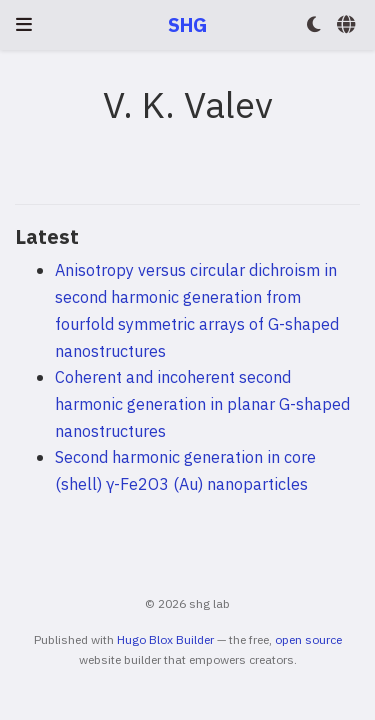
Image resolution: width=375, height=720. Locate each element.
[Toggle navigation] (24, 24)
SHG (187, 24)
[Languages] (348, 25)
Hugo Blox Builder (165, 639)
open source (308, 639)
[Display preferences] (314, 25)
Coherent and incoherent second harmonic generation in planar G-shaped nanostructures (202, 403)
